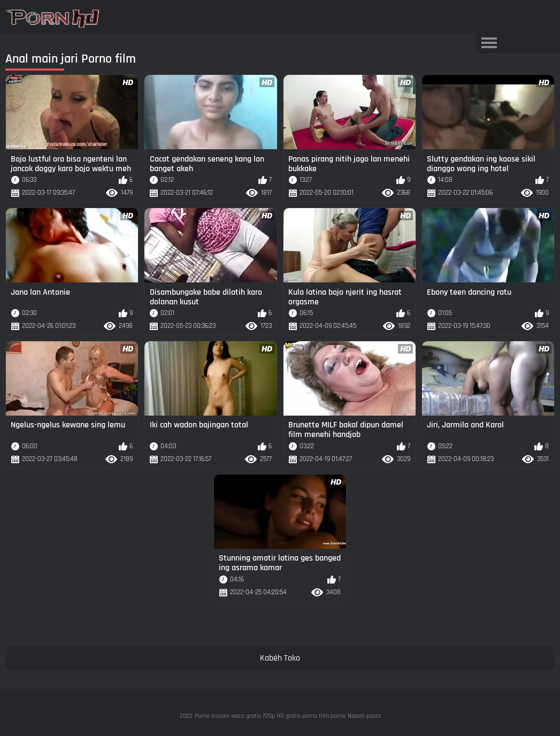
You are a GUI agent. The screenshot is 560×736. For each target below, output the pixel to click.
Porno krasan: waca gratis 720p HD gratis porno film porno (270, 716)
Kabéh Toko (280, 658)
